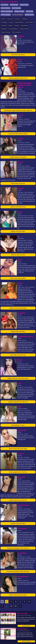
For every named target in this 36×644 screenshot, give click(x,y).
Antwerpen (4, 29)
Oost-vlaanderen (13, 29)
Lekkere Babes (24, 5)
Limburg (11, 22)
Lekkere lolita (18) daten (18, 332)
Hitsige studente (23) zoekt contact (18, 378)
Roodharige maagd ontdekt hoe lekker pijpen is (18, 110)
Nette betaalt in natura (18, 425)
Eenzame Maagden (18, 15)
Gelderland (25, 19)
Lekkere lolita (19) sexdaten (18, 157)
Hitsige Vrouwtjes (19, 11)
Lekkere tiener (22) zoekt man (18, 500)
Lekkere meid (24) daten (18, 524)
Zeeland (17, 26)
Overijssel (4, 26)
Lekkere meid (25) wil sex (18, 207)
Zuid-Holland (24, 26)
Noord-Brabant (19, 22)
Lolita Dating (29, 11)
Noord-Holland (29, 22)
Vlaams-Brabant (24, 29)
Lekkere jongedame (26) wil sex (18, 78)
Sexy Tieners (5, 5)
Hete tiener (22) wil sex (18, 55)
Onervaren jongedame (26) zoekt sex (18, 548)
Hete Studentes (16, 8)
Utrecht (10, 26)
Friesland (17, 19)
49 (11, 606)
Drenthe (3, 19)
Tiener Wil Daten (26, 641)
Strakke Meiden (29, 15)
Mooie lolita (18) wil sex (18, 183)
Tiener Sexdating (6, 15)
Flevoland (10, 19)
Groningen (4, 22)
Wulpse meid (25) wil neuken (18, 308)
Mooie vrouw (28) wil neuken (18, 595)
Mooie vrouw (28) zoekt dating (18, 449)
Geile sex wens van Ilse (18, 255)
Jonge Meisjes (14, 5)
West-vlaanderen (17, 32)
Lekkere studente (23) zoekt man (18, 402)
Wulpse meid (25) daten (18, 231)
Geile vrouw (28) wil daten (18, 278)
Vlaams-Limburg (6, 32)
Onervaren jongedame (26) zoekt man (18, 572)
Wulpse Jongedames (7, 11)
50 (16, 606)
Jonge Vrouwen (26, 626)
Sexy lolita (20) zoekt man (18, 355)
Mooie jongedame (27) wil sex (18, 472)
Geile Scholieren (6, 8)
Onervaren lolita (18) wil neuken (18, 134)
